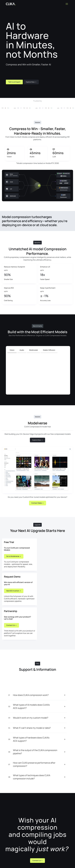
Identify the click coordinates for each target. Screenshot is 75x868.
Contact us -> (37, 860)
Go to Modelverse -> (14, 556)
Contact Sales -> (37, 503)
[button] (67, 4)
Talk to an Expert (14, 82)
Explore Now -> (31, 82)
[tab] (12, 350)
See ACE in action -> (14, 591)
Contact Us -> (11, 625)
